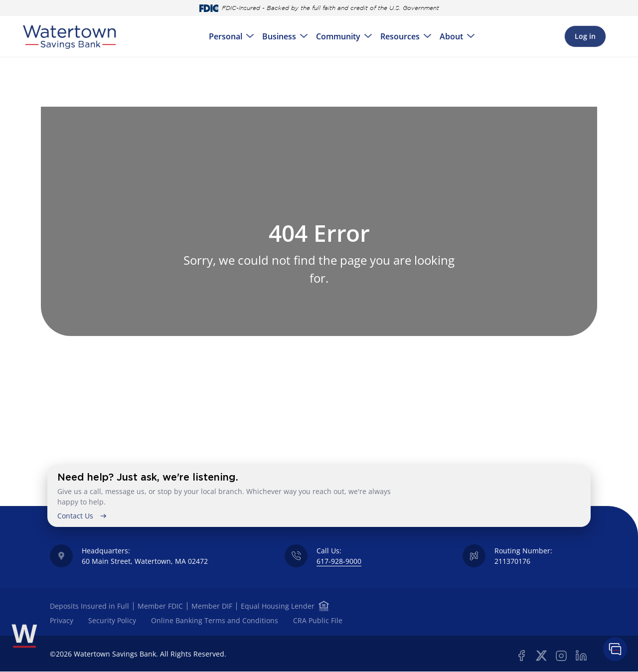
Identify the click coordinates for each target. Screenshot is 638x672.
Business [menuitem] (279, 36)
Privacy (62, 620)
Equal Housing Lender (279, 606)
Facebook (521, 656)
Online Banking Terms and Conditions (215, 620)
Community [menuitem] (338, 36)
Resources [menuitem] (400, 36)
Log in (585, 36)
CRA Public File (318, 620)
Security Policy (112, 620)
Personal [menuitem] (226, 36)
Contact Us (75, 516)
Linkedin (581, 656)
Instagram (561, 656)
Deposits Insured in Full (89, 606)
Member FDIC (160, 606)
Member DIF (212, 606)
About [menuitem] (451, 36)
